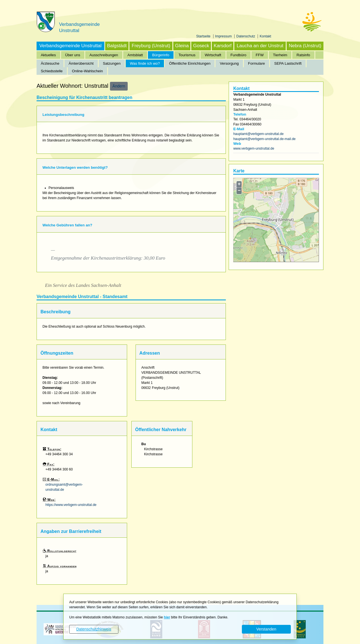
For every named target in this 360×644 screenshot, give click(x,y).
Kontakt (265, 36)
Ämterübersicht (81, 63)
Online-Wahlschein (87, 71)
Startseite (204, 36)
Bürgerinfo (161, 55)
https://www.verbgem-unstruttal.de (71, 505)
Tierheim (280, 55)
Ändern (119, 86)
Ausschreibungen (104, 55)
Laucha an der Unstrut (260, 46)
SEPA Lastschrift (288, 63)
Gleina (182, 46)
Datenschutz (246, 36)
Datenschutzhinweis (94, 629)
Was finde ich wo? (145, 63)
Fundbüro (238, 55)
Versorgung (229, 63)
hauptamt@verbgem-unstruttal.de (258, 134)
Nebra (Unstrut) (305, 46)
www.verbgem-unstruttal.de (254, 148)
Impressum (224, 36)
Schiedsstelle (52, 71)
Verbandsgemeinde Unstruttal (70, 46)
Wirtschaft (213, 55)
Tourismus (187, 55)
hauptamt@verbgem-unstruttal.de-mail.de (264, 139)
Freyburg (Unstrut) (151, 46)
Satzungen (112, 63)
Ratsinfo (303, 55)
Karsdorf (223, 46)
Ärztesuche (50, 63)
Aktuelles (48, 55)
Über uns (73, 55)
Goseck (201, 46)
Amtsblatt (135, 55)
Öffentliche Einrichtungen (190, 63)
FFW (260, 55)
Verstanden (266, 629)
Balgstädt (117, 46)
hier (167, 617)
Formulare (256, 63)
